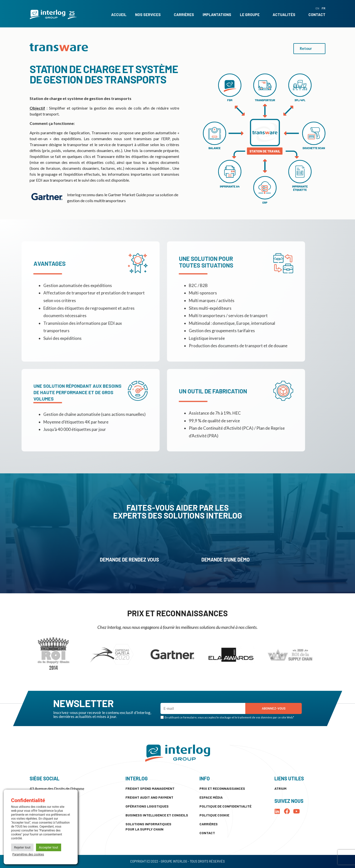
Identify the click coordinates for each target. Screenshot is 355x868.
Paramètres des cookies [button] (28, 854)
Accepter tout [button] (49, 847)
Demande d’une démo (226, 559)
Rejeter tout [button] (22, 847)
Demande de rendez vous (129, 559)
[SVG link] (53, 15)
